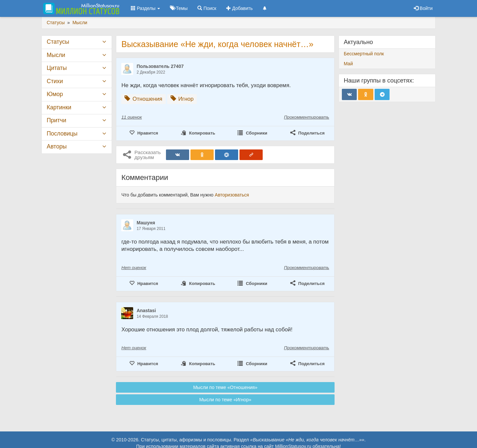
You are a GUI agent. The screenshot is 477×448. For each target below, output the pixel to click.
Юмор (55, 94)
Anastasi (146, 310)
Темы (179, 8)
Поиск (207, 8)
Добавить (239, 8)
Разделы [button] (145, 8)
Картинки (59, 107)
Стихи (55, 81)
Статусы (58, 42)
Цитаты (57, 68)
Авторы (57, 146)
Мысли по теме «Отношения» (225, 387)
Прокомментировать (306, 117)
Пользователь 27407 (160, 66)
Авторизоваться (232, 195)
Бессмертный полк (364, 54)
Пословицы (62, 134)
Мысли (56, 55)
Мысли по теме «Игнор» (225, 400)
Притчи (56, 120)
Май (348, 64)
